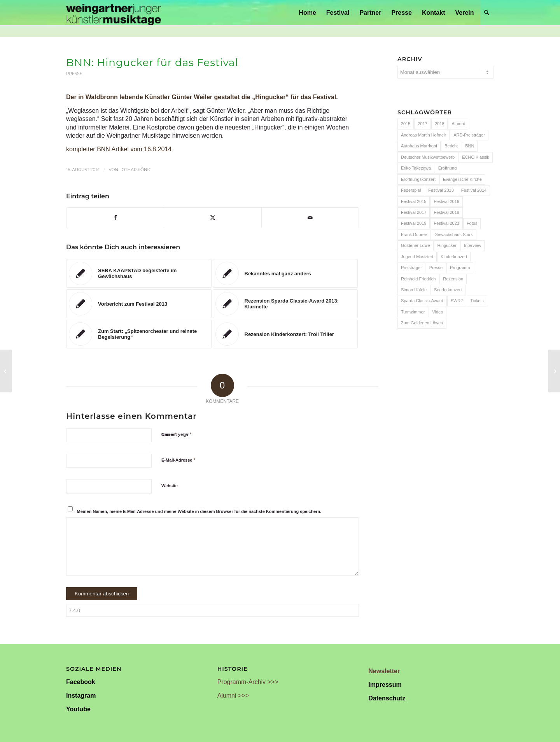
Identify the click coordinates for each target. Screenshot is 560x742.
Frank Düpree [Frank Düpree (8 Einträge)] (414, 234)
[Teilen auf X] (213, 218)
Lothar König (136, 170)
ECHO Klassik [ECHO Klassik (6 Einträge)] (476, 157)
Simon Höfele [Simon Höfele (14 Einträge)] (414, 290)
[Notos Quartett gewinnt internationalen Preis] (554, 371)
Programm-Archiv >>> (248, 682)
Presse (74, 74)
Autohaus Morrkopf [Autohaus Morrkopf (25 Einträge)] (419, 146)
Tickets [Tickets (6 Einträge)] (477, 301)
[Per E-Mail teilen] (310, 218)
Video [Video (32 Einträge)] (437, 312)
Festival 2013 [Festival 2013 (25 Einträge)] (441, 190)
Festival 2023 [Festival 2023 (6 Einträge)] (446, 223)
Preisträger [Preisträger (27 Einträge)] (411, 268)
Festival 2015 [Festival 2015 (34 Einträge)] (414, 201)
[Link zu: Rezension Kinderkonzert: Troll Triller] (285, 334)
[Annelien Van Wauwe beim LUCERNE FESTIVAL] (6, 371)
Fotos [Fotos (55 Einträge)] (472, 223)
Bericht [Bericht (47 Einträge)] (451, 146)
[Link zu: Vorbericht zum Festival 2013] (139, 304)
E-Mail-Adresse (178, 460)
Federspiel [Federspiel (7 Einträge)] (411, 190)
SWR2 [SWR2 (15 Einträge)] (457, 301)
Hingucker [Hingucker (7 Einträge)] (447, 245)
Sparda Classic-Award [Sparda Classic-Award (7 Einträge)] (422, 301)
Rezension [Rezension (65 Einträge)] (453, 279)
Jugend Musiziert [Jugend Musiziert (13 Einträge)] (417, 257)
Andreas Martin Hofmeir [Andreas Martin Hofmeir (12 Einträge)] (423, 135)
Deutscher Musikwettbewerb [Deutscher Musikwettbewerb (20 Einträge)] (428, 157)
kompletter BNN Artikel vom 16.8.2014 (119, 149)
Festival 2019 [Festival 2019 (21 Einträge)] (414, 223)
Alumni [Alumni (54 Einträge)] (458, 124)
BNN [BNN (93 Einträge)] (470, 146)
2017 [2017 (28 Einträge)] (422, 124)
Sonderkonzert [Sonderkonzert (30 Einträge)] (448, 290)
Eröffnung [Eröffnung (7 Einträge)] (448, 168)
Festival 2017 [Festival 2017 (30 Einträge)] (414, 212)
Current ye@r (177, 434)
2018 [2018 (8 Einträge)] (439, 124)
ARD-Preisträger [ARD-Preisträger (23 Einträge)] (469, 135)
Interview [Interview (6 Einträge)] (472, 245)
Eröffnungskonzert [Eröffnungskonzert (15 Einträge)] (418, 179)
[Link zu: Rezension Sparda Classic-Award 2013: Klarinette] (285, 304)
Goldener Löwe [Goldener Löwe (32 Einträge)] (416, 245)
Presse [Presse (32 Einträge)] (436, 268)
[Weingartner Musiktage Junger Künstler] (114, 13)
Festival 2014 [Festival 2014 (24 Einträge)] (474, 190)
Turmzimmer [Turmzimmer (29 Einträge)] (413, 312)
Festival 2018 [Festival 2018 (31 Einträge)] (446, 212)
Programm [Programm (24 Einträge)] (460, 268)
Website (170, 486)
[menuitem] (307, 13)
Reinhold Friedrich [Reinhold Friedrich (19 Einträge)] (418, 279)
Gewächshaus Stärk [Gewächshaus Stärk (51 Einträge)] (453, 234)
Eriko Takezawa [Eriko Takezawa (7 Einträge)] (416, 168)
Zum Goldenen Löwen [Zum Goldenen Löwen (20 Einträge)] (422, 323)
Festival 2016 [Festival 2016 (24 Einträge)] (446, 201)
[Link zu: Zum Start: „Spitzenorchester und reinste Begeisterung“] (139, 334)
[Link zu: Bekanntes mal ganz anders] (285, 273)
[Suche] (487, 13)
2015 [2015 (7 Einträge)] (406, 124)
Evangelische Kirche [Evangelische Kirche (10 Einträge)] (462, 179)
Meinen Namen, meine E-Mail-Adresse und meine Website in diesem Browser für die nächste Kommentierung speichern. (199, 511)
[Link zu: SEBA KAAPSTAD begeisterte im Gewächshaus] (139, 273)
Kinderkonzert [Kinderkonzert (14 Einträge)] (454, 257)
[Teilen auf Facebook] (115, 218)
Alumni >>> (233, 696)
